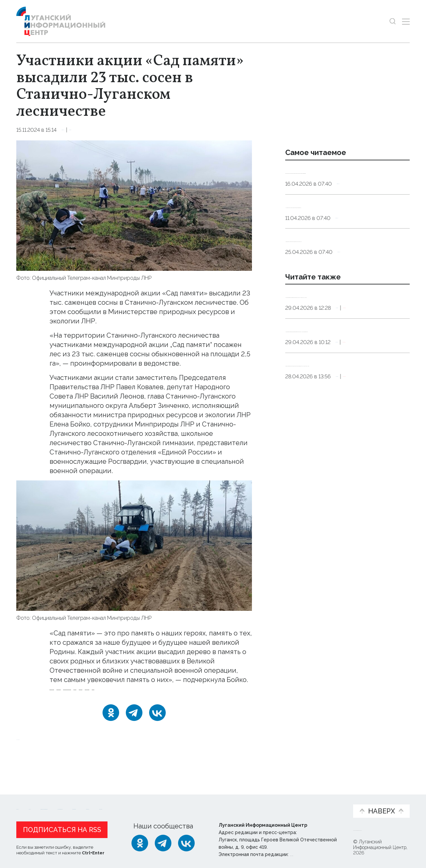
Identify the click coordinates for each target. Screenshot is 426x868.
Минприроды (70, 694)
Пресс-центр (277, 803)
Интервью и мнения (176, 803)
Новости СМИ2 (36, 759)
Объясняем (327, 799)
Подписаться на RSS (62, 828)
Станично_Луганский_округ (171, 694)
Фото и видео (230, 803)
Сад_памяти (111, 694)
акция (223, 694)
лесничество (100, 706)
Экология (109, 130)
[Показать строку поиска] (393, 21)
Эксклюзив (382, 360)
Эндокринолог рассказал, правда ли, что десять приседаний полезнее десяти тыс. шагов (346, 180)
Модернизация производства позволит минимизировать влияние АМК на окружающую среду (344, 390)
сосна (133, 706)
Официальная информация (98, 803)
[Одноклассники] (111, 734)
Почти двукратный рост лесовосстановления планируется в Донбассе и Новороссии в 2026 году (347, 442)
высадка (64, 706)
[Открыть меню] (406, 21)
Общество (76, 130)
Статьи (60, 799)
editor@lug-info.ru (313, 853)
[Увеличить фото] (134, 205)
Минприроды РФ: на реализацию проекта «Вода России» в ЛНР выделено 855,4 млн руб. (339, 339)
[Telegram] (134, 734)
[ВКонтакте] (157, 734)
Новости (28, 799)
